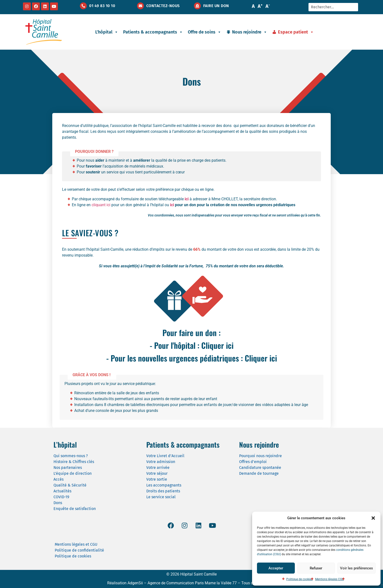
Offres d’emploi (253, 462)
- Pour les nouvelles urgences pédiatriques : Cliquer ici (192, 358)
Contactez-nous (163, 6)
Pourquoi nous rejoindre (261, 456)
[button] (373, 518)
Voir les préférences (356, 568)
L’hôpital (107, 32)
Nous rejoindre (250, 32)
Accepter (276, 568)
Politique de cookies (299, 579)
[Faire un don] (197, 6)
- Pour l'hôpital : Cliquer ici (192, 345)
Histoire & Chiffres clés (74, 462)
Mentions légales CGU (330, 579)
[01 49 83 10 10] (83, 6)
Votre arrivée (158, 468)
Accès (59, 479)
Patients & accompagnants (153, 32)
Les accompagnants (164, 485)
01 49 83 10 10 (102, 6)
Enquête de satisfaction (75, 509)
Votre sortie (157, 479)
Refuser (316, 568)
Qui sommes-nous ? (71, 456)
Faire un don (216, 6)
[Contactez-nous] (140, 6)
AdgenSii (135, 583)
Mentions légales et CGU (76, 544)
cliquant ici (101, 205)
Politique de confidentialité (79, 550)
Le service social (161, 497)
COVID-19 (61, 497)
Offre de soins (205, 32)
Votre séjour (157, 473)
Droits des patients (163, 491)
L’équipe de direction (73, 473)
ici (172, 205)
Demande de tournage (259, 473)
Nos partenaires (68, 468)
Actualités (62, 491)
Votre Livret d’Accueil (165, 456)
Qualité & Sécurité (70, 485)
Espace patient (296, 32)
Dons (58, 503)
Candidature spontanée (260, 468)
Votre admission (161, 462)
